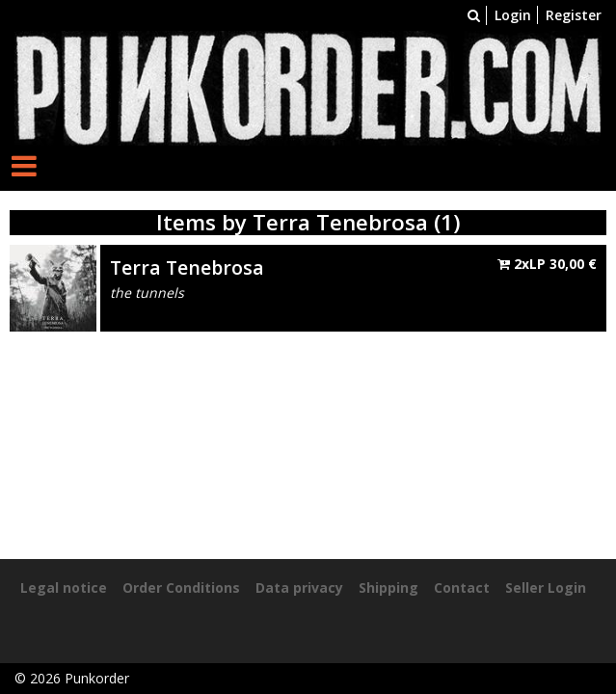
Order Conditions (181, 587)
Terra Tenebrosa (187, 267)
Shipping (388, 587)
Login (513, 15)
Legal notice (64, 587)
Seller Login (546, 587)
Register (574, 15)
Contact (462, 587)
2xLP (547, 264)
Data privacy (299, 587)
